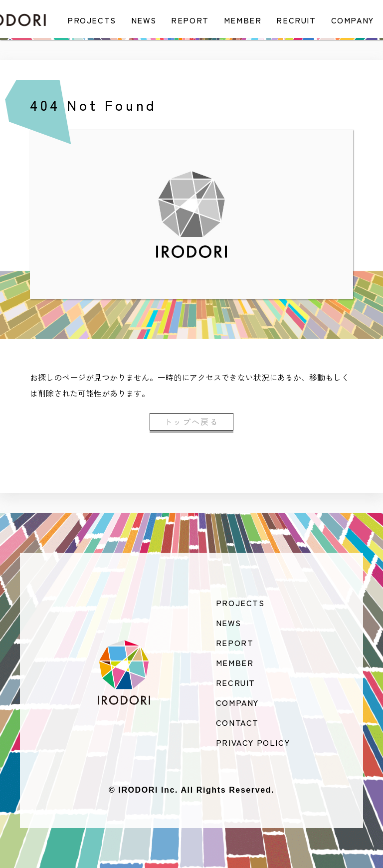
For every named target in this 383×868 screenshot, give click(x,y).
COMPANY (353, 20)
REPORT (190, 20)
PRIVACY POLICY (253, 742)
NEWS (144, 20)
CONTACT (237, 722)
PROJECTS (92, 20)
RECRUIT (296, 20)
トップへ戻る (191, 422)
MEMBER (243, 20)
